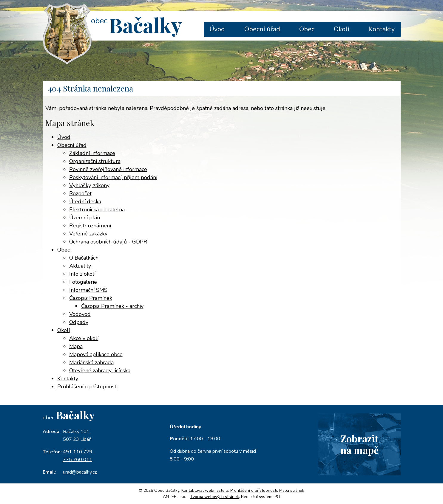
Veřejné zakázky (88, 234)
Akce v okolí (84, 338)
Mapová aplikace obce (96, 354)
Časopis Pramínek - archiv (112, 306)
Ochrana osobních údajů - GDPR (108, 242)
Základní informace (92, 153)
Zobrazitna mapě (359, 444)
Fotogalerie (83, 282)
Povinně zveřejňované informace (108, 169)
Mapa (76, 346)
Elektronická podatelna (97, 210)
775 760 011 (78, 460)
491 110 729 (78, 452)
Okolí (341, 29)
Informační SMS (88, 290)
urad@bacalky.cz (80, 472)
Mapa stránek (292, 490)
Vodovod (80, 314)
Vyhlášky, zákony (89, 185)
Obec (307, 29)
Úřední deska (85, 201)
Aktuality (80, 266)
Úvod (217, 29)
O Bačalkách (84, 258)
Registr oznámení (90, 226)
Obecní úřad (262, 29)
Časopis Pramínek (91, 298)
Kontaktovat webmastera (205, 490)
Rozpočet (80, 193)
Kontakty (382, 29)
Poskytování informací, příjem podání (113, 177)
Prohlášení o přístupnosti (87, 387)
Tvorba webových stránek (215, 497)
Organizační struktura (95, 161)
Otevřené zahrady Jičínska (100, 370)
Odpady (79, 322)
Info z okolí (82, 274)
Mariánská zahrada (91, 362)
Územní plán (85, 218)
